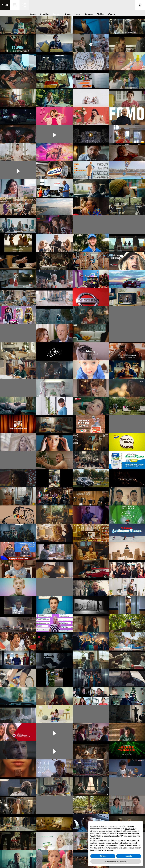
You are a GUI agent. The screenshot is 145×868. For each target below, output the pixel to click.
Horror (77, 14)
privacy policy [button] (130, 829)
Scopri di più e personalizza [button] (116, 861)
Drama (67, 14)
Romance (89, 14)
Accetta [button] (129, 856)
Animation (44, 14)
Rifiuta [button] (103, 856)
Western (112, 14)
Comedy (57, 14)
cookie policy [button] (95, 838)
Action (33, 14)
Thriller (100, 14)
